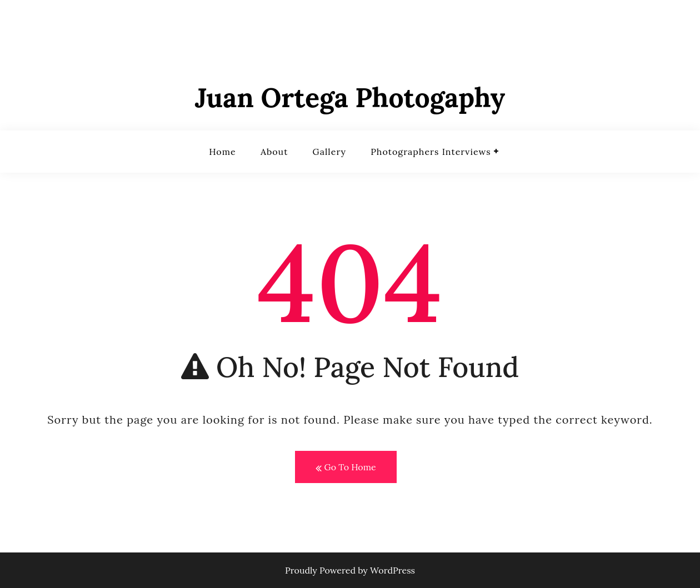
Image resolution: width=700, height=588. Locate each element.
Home (222, 152)
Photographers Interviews (431, 152)
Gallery (329, 152)
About (274, 152)
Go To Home (346, 468)
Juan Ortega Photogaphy (350, 97)
